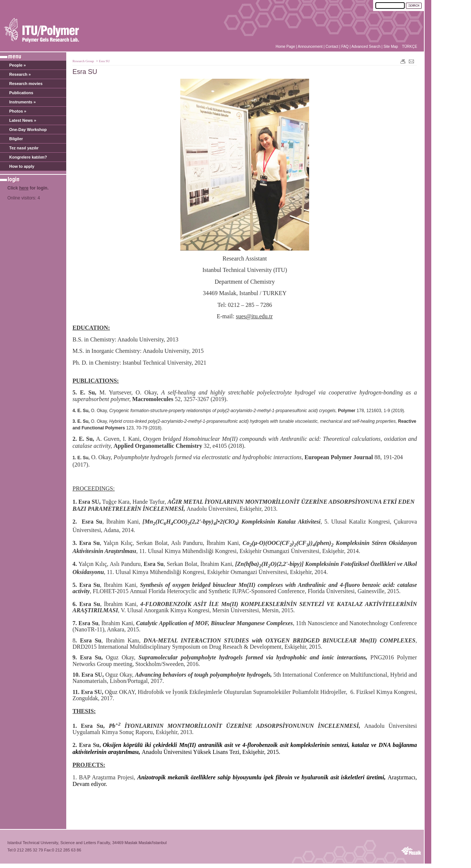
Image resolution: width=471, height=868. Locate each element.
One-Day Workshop (28, 130)
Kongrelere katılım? (28, 157)
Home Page (285, 47)
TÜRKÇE (410, 47)
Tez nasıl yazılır (24, 148)
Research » (20, 74)
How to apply (22, 166)
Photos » (18, 111)
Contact (332, 47)
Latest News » (23, 120)
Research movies (26, 84)
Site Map (391, 47)
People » (17, 65)
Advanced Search (366, 47)
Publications (21, 93)
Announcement (310, 47)
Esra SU (105, 61)
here (24, 188)
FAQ (345, 47)
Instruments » (22, 102)
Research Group (83, 61)
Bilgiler (16, 139)
